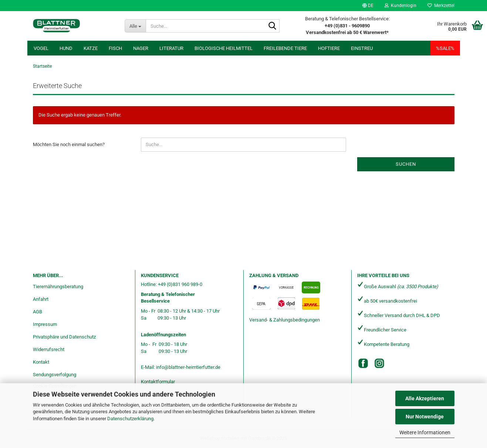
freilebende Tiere (285, 48)
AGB (38, 312)
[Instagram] (379, 363)
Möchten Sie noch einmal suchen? (69, 144)
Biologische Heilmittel (224, 48)
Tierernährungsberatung (58, 287)
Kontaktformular (158, 382)
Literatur (171, 48)
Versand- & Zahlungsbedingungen (285, 320)
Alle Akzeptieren (425, 398)
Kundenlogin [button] (400, 6)
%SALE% (445, 48)
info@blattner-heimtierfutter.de (188, 367)
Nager (141, 48)
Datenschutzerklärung (130, 419)
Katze (91, 48)
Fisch (115, 48)
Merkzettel (441, 6)
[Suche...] (135, 26)
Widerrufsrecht (49, 349)
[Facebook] (363, 363)
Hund (66, 48)
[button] (368, 6)
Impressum (45, 324)
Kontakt (41, 362)
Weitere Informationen (425, 432)
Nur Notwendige (425, 417)
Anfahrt (41, 299)
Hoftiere (329, 48)
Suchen (406, 164)
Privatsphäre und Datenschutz (64, 337)
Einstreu (362, 48)
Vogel (41, 48)
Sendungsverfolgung (55, 375)
